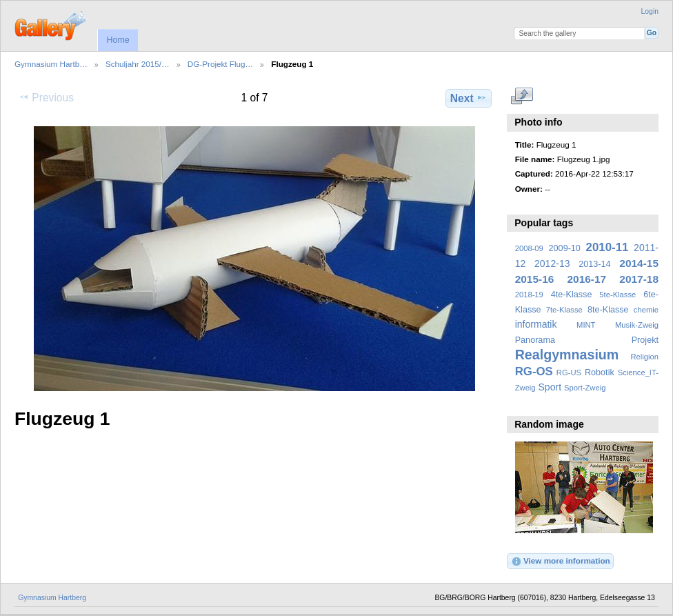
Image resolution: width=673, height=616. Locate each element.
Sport (550, 387)
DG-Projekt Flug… (220, 64)
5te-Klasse (617, 295)
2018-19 (529, 295)
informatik (536, 324)
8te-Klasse (608, 310)
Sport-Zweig (585, 388)
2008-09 (529, 248)
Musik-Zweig (637, 325)
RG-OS (534, 371)
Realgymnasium (567, 355)
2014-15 (639, 263)
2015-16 (535, 279)
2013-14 (594, 264)
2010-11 (607, 247)
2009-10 (565, 248)
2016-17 (587, 279)
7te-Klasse (564, 310)
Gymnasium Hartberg (52, 598)
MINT (586, 325)
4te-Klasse (572, 295)
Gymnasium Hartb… (51, 64)
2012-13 (552, 264)
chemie (646, 310)
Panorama (535, 340)
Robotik (600, 372)
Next (469, 98)
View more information (561, 562)
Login (650, 11)
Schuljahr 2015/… (138, 64)
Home (118, 40)
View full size (522, 97)
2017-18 (639, 279)
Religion (644, 357)
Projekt (645, 340)
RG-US (569, 372)
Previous (46, 97)
